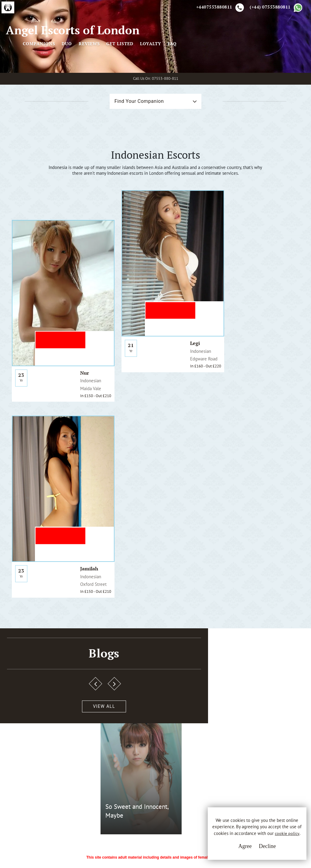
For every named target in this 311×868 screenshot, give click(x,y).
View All (34, 588)
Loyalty (278, 52)
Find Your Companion (130, 134)
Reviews (216, 52)
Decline (256, 850)
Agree (234, 850)
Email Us (203, 762)
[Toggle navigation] (141, 52)
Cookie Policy (126, 784)
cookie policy (249, 839)
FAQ (299, 52)
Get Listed (247, 52)
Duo (194, 52)
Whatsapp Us (208, 774)
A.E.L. (28, 754)
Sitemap (120, 795)
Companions (166, 52)
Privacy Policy (126, 773)
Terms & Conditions (133, 762)
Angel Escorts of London (64, 52)
